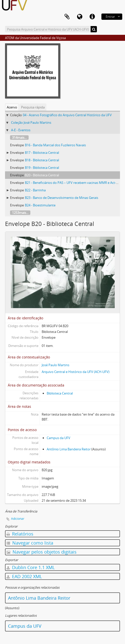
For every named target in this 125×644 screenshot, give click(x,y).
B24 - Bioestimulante (40, 205)
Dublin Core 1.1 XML (31, 567)
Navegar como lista (30, 543)
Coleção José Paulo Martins (31, 122)
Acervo (12, 107)
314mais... (19, 138)
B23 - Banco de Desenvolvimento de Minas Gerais (61, 198)
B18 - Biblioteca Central (42, 160)
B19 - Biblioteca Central (42, 168)
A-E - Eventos (21, 130)
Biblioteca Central (60, 393)
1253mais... (20, 213)
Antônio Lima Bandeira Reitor (69, 449)
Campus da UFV (58, 438)
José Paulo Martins (55, 365)
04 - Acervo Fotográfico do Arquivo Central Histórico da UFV (67, 115)
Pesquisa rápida (33, 107)
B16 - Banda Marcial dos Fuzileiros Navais (55, 145)
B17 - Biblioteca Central (42, 153)
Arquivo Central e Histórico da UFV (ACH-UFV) (76, 372)
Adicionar (18, 519)
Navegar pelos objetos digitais (42, 552)
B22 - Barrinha (35, 190)
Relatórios (20, 534)
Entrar (110, 17)
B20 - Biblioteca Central (42, 175)
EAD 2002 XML (24, 576)
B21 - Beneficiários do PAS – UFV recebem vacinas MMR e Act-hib (73, 183)
